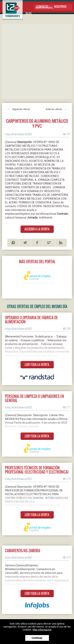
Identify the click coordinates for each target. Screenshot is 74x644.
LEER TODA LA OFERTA (37, 365)
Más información (42, 630)
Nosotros (60, 6)
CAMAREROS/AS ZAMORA (22, 551)
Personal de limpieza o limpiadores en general (34, 398)
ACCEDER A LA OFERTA (37, 229)
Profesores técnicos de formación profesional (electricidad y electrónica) (37, 470)
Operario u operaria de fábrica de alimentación (31, 320)
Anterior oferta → (56, 109)
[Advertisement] (37, 61)
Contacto (42, 6)
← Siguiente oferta (18, 109)
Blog (29, 13)
